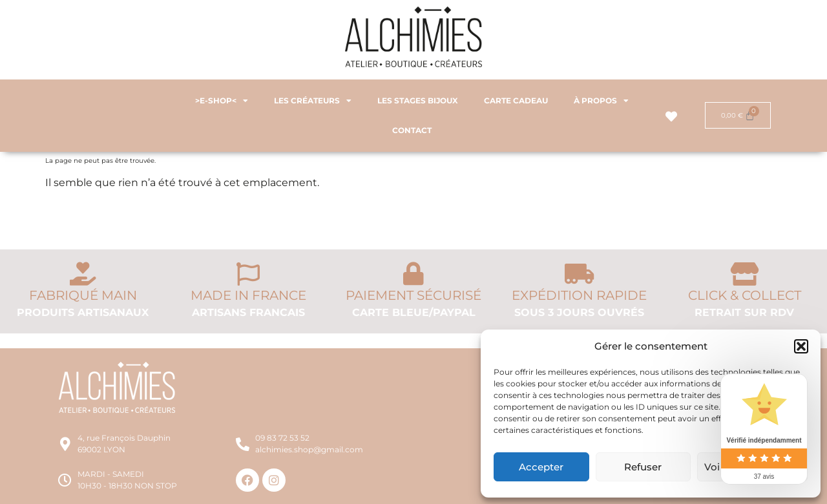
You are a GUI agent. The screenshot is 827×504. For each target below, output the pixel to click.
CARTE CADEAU (516, 100)
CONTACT (412, 130)
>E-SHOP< (222, 101)
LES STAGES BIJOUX (418, 100)
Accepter (541, 467)
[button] (801, 346)
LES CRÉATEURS (313, 101)
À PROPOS (601, 101)
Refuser (643, 467)
